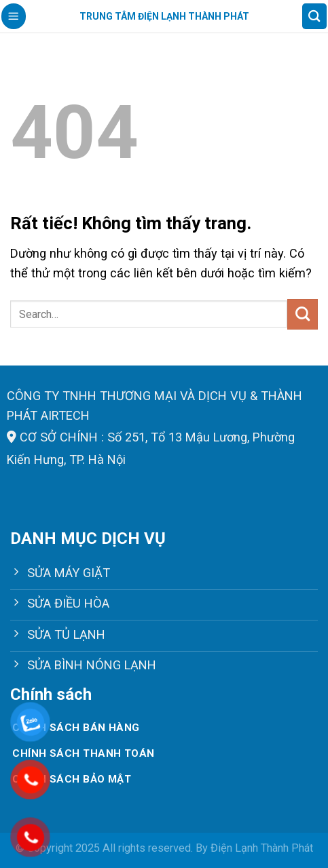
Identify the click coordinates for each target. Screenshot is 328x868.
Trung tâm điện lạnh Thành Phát (164, 16)
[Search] (314, 16)
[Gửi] (303, 314)
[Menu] (14, 16)
